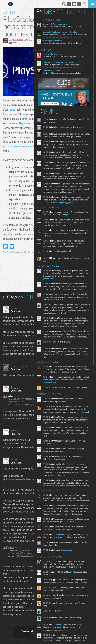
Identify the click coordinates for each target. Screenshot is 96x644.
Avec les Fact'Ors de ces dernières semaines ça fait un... (63, 73)
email (15, 43)
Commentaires (51, 20)
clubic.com (59, 451)
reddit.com (63, 401)
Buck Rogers (17, 40)
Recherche (64, 4)
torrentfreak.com (49, 382)
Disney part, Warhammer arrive (55, 24)
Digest (76, 12)
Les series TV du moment (53, 54)
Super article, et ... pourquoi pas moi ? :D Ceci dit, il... (62, 43)
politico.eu (59, 624)
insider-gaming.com (63, 251)
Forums (44, 50)
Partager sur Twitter (5, 246)
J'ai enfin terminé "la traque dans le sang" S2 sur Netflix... (63, 56)
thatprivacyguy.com (66, 202)
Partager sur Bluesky (12, 246)
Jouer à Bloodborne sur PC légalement (58, 62)
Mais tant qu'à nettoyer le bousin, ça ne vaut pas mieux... (63, 26)
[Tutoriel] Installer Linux (52, 41)
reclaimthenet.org (62, 534)
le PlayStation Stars (27, 123)
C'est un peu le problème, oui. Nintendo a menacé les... (62, 65)
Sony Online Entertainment (13, 252)
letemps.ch (66, 215)
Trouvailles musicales (51, 71)
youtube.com (63, 147)
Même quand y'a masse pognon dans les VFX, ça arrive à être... (65, 35)
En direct (49, 12)
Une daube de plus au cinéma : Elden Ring (60, 32)
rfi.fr (45, 606)
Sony (12, 110)
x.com (70, 572)
